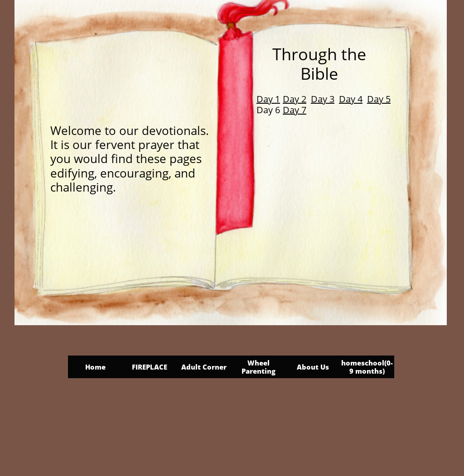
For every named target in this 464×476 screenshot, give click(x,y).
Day (376, 99)
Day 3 (323, 99)
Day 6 (268, 110)
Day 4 (351, 99)
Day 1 (268, 99)
